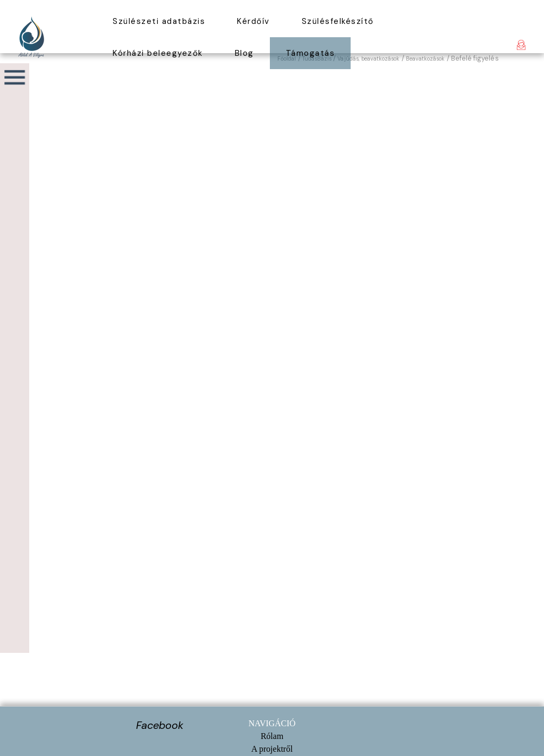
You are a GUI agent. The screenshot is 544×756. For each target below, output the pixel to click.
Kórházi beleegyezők (158, 53)
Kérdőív (253, 21)
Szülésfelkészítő (338, 21)
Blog (244, 53)
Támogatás (311, 53)
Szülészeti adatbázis (159, 21)
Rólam (272, 736)
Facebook (160, 725)
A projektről (272, 749)
